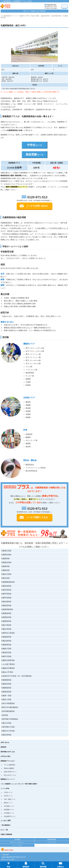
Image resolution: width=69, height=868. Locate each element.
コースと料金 (5, 788)
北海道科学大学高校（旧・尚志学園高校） (17, 676)
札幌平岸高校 (6, 656)
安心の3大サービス (10, 775)
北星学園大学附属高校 (10, 719)
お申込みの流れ (6, 756)
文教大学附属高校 (8, 703)
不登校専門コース (10, 816)
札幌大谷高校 (6, 723)
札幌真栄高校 (6, 684)
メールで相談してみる (37, 517)
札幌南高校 (5, 570)
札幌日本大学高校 (8, 731)
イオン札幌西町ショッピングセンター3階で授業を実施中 (19, 784)
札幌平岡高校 (6, 594)
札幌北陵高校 (6, 602)
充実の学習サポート (10, 772)
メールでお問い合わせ (37, 206)
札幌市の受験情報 (6, 834)
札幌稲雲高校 (6, 605)
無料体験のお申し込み (8, 752)
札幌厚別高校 (6, 555)
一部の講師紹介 (6, 825)
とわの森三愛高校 (8, 664)
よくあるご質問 (6, 821)
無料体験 (43, 864)
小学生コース (8, 792)
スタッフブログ (17, 845)
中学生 (35, 145)
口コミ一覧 (4, 830)
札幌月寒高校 (6, 590)
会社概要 (17, 839)
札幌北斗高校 (6, 699)
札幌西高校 (5, 558)
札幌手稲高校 (6, 598)
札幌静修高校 (6, 688)
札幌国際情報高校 (8, 582)
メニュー (64, 6)
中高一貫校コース (10, 799)
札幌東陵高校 (6, 613)
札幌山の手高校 (7, 672)
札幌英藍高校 (6, 617)
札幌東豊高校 (6, 645)
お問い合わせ (5, 742)
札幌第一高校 (6, 696)
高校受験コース (9, 810)
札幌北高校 (5, 578)
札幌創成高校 (6, 692)
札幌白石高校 (6, 574)
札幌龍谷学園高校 (8, 668)
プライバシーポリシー (17, 842)
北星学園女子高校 (8, 727)
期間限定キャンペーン (8, 779)
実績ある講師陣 (9, 768)
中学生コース (8, 796)
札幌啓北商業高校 (8, 660)
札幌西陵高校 (6, 621)
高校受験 (35, 154)
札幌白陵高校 (6, 641)
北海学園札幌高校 (8, 711)
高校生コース (8, 803)
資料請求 (3, 747)
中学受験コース (9, 806)
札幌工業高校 (6, 625)
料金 (9, 864)
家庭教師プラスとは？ (8, 761)
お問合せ (60, 864)
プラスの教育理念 (10, 765)
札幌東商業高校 (7, 609)
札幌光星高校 (6, 735)
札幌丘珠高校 (6, 629)
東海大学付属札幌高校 (10, 707)
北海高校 (5, 715)
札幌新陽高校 (6, 680)
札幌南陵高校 (6, 637)
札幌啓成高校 (6, 586)
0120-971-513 (52, 5)
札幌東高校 (5, 566)
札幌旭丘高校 (6, 551)
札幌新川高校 (6, 649)
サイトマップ (52, 842)
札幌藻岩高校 (6, 562)
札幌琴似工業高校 (8, 633)
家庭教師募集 (52, 839)
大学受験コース (9, 813)
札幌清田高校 (6, 652)
